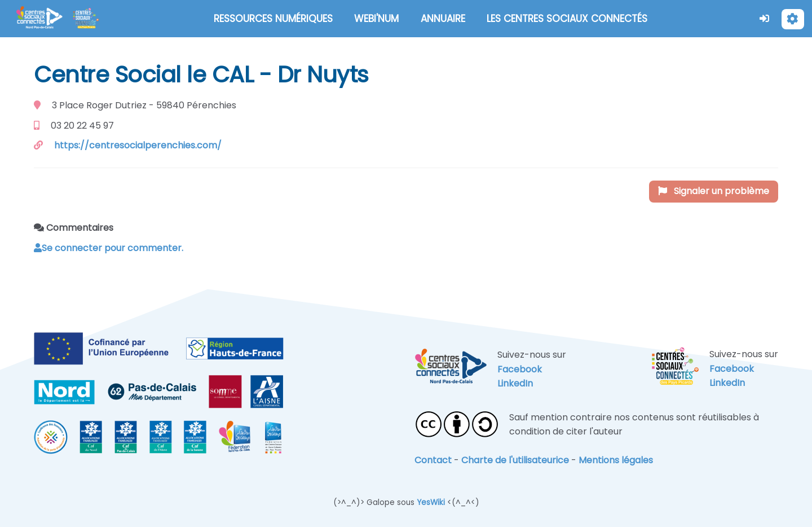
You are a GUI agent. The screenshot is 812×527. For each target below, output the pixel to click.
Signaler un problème (714, 191)
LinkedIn (515, 383)
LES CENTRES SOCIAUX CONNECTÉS (567, 19)
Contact (433, 460)
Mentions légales (616, 460)
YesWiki (431, 502)
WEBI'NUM (376, 19)
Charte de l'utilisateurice (515, 460)
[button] (765, 18)
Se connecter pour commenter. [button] (109, 248)
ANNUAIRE (443, 19)
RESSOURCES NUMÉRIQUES (273, 19)
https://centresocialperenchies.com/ (138, 145)
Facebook (520, 369)
